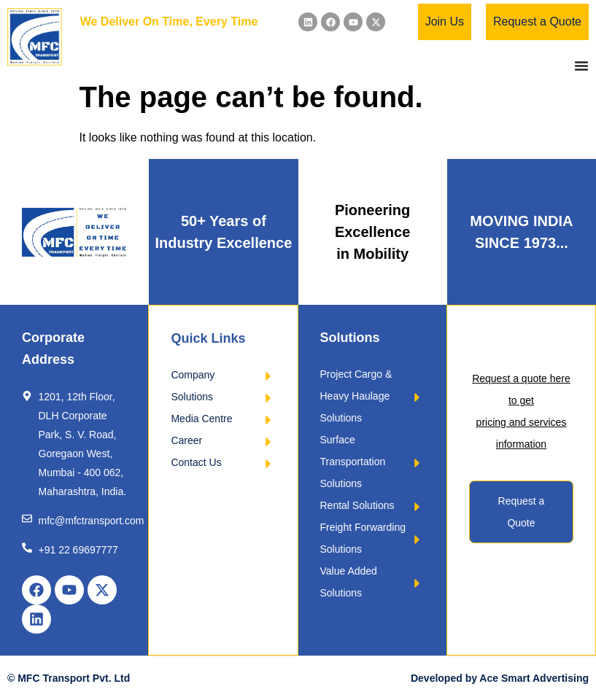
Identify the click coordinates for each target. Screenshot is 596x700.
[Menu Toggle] (581, 66)
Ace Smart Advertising (534, 678)
